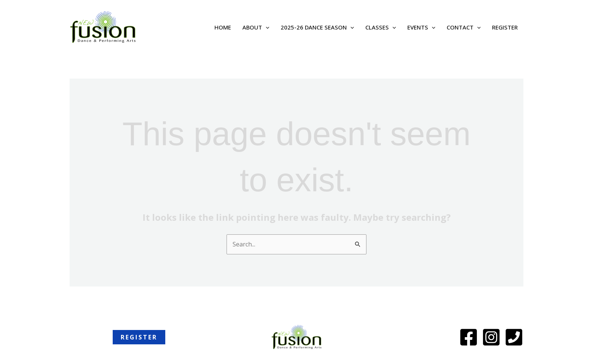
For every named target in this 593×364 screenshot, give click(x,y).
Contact (464, 27)
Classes (381, 27)
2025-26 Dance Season (317, 27)
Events (421, 27)
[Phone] (514, 337)
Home (223, 27)
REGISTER (505, 27)
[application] (266, 27)
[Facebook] (469, 337)
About (256, 27)
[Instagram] (491, 337)
